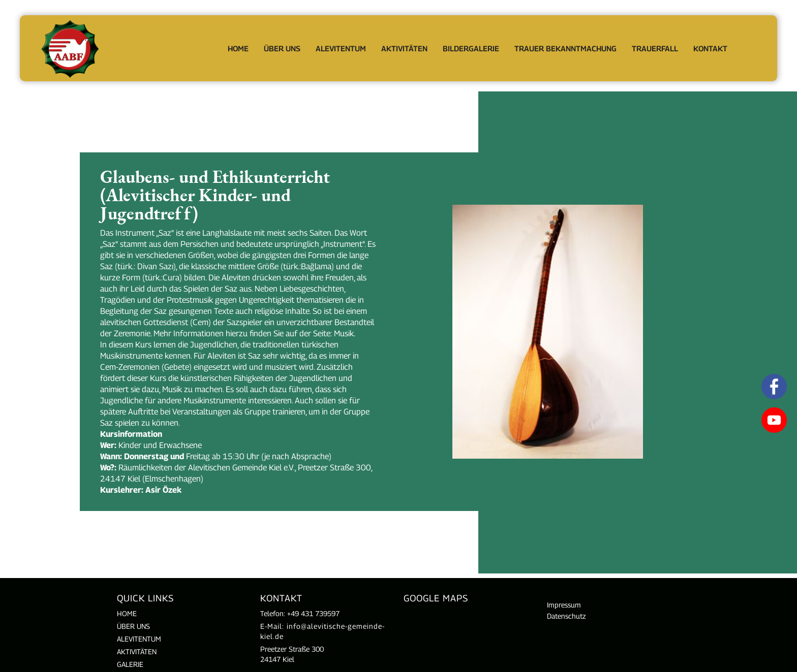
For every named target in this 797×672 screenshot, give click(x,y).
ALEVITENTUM (139, 639)
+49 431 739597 (313, 613)
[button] (282, 48)
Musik (344, 333)
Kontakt (710, 48)
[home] (71, 48)
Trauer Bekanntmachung (565, 48)
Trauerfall (655, 48)
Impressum (564, 605)
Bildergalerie (471, 48)
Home (238, 48)
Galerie (130, 664)
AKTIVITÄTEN (137, 651)
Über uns (133, 626)
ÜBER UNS (282, 48)
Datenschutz (566, 616)
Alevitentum (341, 48)
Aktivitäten (404, 48)
